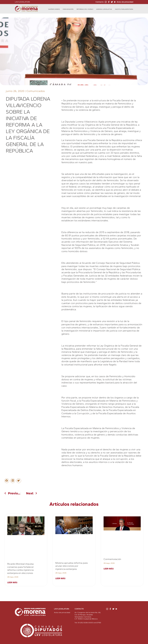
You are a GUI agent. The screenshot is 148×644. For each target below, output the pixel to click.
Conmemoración (112, 559)
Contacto (100, 2)
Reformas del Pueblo (85, 9)
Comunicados (36, 91)
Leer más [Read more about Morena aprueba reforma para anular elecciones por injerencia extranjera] (60, 578)
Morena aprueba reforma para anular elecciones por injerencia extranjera (72, 566)
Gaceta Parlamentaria (124, 9)
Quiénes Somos (54, 9)
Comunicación (68, 9)
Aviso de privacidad (125, 2)
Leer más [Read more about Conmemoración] (109, 569)
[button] (7, 481)
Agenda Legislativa (104, 9)
